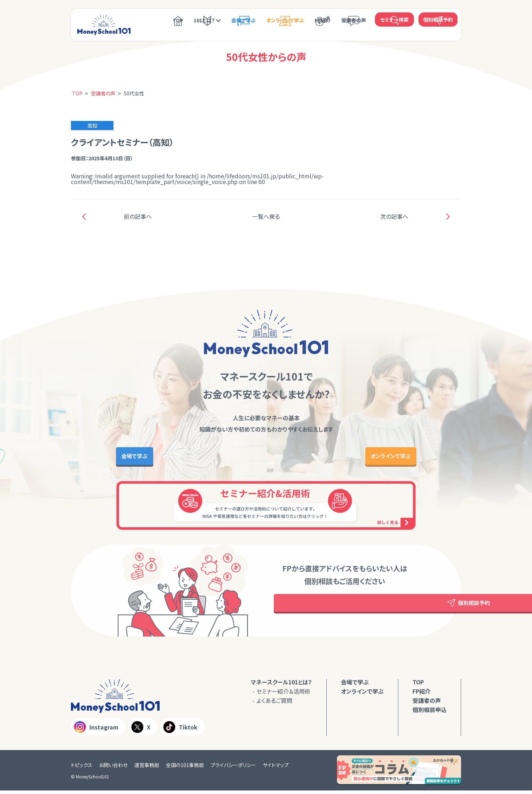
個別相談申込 (430, 713)
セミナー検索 (394, 20)
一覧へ (266, 216)
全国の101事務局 (185, 768)
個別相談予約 (438, 20)
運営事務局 (147, 768)
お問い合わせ (113, 768)
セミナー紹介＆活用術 (283, 695)
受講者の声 (354, 20)
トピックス (82, 768)
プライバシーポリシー (233, 768)
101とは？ (204, 20)
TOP (178, 20)
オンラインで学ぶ (285, 20)
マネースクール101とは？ (281, 685)
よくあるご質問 (274, 704)
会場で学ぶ (243, 20)
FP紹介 (323, 20)
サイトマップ (276, 768)
